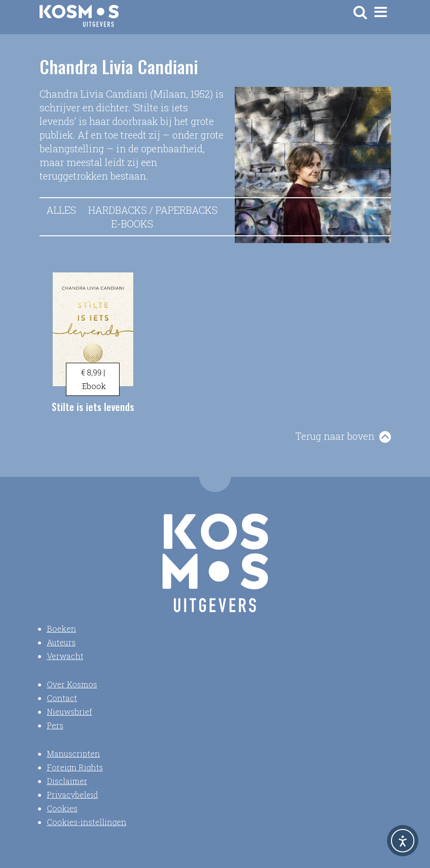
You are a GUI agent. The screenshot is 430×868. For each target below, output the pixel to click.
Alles (61, 210)
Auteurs (61, 642)
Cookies (62, 808)
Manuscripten (73, 754)
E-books (132, 224)
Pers (55, 725)
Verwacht (65, 656)
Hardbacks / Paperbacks (153, 210)
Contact (62, 698)
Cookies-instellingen (87, 822)
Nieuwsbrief (70, 712)
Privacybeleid (72, 795)
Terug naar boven (335, 436)
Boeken (61, 629)
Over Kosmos (72, 684)
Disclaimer (67, 781)
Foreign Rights (75, 767)
